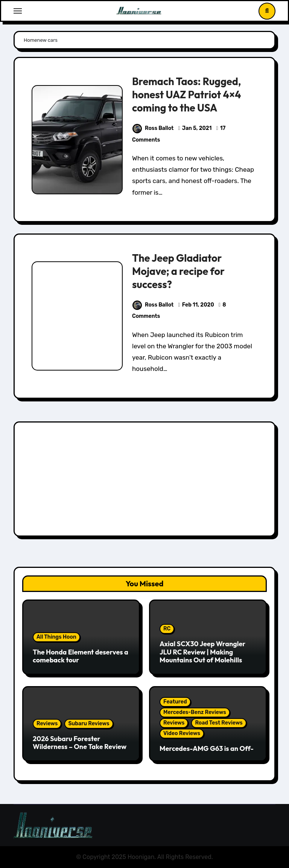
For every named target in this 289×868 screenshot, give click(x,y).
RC (167, 629)
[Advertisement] (146, 481)
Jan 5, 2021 (197, 128)
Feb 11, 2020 (198, 305)
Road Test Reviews (219, 723)
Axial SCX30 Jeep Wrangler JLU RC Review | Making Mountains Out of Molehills (202, 652)
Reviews (47, 724)
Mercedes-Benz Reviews (195, 712)
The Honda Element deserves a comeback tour (81, 656)
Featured (175, 702)
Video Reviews (182, 733)
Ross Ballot (153, 128)
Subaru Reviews (89, 724)
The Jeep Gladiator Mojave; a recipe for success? (178, 271)
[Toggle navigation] (18, 11)
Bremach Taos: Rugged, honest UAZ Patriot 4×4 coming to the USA (187, 95)
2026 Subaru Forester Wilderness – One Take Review (80, 743)
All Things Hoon (56, 637)
